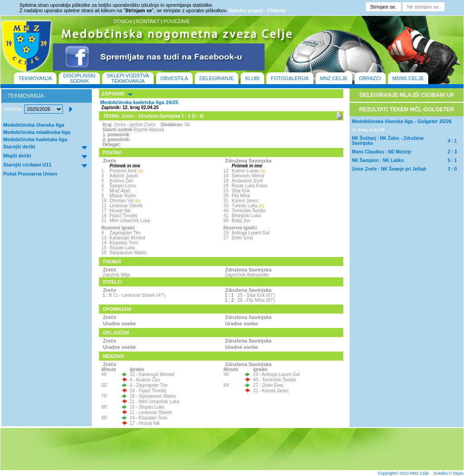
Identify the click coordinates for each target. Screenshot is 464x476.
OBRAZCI (370, 78)
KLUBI (252, 78)
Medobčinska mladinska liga (37, 132)
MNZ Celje (419, 473)
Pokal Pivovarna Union (30, 174)
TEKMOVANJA (35, 78)
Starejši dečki (19, 147)
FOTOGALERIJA (290, 78)
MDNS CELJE (408, 78)
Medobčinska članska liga (34, 125)
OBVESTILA (174, 78)
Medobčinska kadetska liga (35, 139)
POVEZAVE (176, 21)
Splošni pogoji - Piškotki (258, 10)
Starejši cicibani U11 (27, 165)
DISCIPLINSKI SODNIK (80, 78)
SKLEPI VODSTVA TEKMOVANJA (128, 78)
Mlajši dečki (17, 156)
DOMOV (123, 21)
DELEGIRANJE (217, 78)
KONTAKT (148, 21)
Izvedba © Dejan (448, 473)
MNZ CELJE (334, 78)
